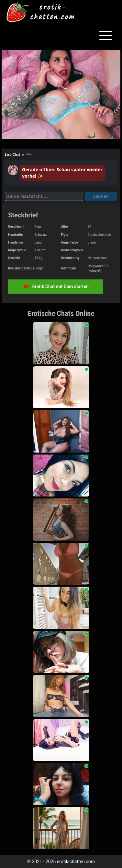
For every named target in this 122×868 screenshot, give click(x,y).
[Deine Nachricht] (44, 196)
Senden (101, 196)
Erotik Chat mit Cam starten (56, 287)
